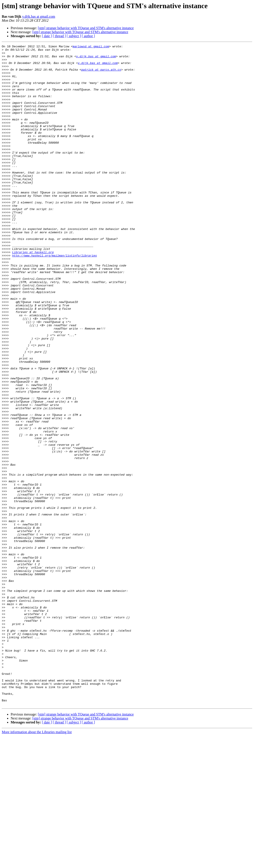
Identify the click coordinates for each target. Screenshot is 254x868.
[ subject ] (74, 36)
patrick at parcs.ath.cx (101, 75)
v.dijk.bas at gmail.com (39, 16)
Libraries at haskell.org (33, 294)
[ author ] (88, 36)
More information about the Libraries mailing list (37, 864)
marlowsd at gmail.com (91, 47)
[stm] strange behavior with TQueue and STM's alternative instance (86, 28)
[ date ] (47, 36)
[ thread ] (59, 36)
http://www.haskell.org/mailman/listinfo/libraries (55, 298)
